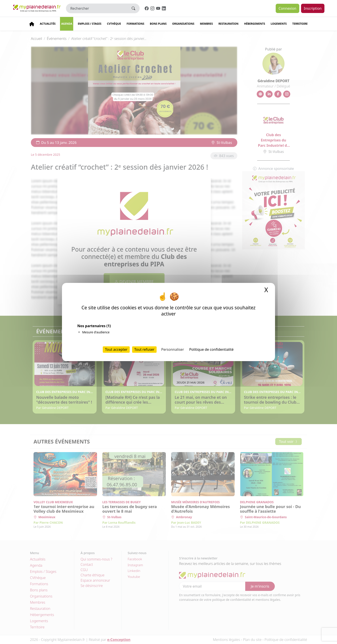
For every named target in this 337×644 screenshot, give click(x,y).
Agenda (67, 24)
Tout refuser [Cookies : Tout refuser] (144, 349)
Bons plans (158, 24)
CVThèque (114, 24)
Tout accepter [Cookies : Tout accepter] (116, 349)
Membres (206, 24)
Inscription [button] (313, 8)
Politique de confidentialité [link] (211, 349)
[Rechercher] (97, 8)
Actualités (48, 24)
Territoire (300, 24)
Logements (279, 24)
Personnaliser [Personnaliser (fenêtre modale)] (173, 349)
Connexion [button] (287, 8)
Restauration (228, 24)
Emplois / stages (90, 24)
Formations (135, 24)
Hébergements (255, 24)
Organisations (183, 24)
